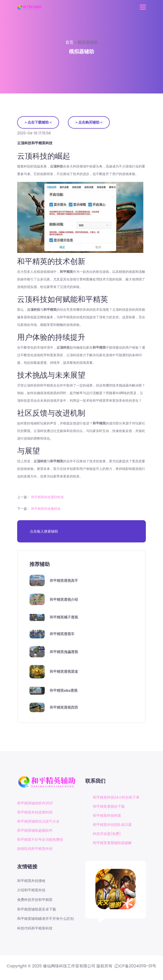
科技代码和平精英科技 (35, 928)
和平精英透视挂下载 (109, 806)
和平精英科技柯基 (107, 816)
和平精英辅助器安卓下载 (37, 909)
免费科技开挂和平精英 (35, 900)
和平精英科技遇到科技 (47, 497)
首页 (70, 42)
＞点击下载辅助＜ (38, 122)
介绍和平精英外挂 (31, 890)
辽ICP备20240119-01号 (135, 966)
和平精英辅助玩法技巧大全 (38, 821)
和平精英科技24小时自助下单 (116, 797)
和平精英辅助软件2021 (35, 803)
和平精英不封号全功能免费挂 (40, 840)
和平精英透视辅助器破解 (112, 843)
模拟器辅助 (88, 42)
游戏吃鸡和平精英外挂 (35, 849)
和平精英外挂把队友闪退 (112, 825)
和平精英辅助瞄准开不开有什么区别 (45, 919)
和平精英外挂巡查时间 (35, 812)
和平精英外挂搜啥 (31, 881)
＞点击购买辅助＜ (89, 122)
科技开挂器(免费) (107, 834)
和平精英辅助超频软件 (35, 830)
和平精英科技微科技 (46, 509)
